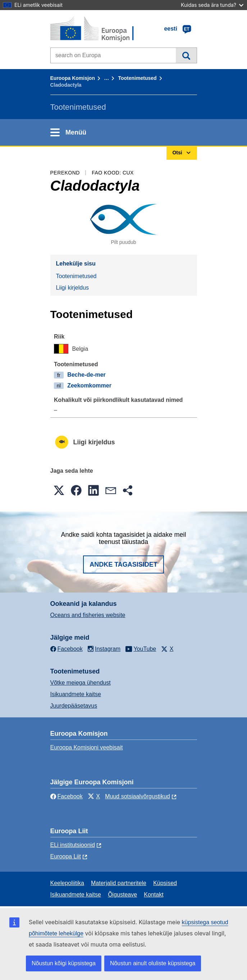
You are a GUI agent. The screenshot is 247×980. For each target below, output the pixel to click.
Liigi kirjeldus (73, 288)
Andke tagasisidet (123, 564)
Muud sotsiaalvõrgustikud (138, 796)
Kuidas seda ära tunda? (212, 5)
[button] (59, 490)
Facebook (67, 796)
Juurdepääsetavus (74, 706)
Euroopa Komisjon (73, 78)
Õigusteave (122, 895)
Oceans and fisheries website (88, 615)
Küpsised (165, 883)
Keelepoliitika (67, 883)
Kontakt (154, 895)
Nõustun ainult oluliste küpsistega (153, 963)
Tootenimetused (137, 78)
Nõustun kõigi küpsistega (64, 963)
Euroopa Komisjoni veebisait (87, 747)
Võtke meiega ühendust (81, 683)
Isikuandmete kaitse (76, 694)
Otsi (186, 55)
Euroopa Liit (66, 856)
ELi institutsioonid (73, 845)
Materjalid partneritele (119, 883)
